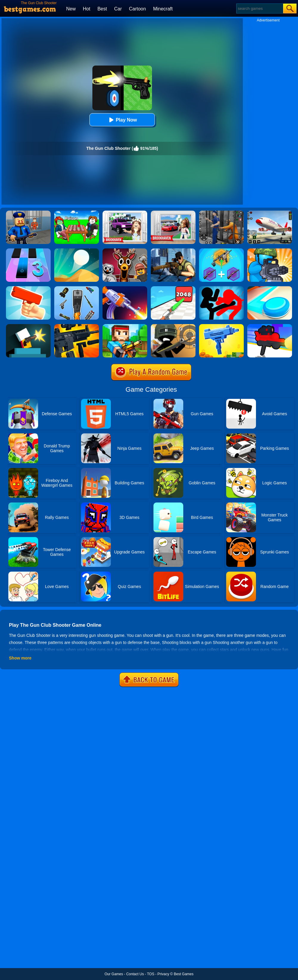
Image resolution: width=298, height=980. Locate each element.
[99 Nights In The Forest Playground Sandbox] (125, 251)
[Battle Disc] (270, 288)
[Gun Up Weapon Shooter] (173, 288)
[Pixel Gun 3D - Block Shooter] (125, 326)
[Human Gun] (270, 326)
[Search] (259, 8)
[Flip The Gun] (125, 288)
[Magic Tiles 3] (28, 251)
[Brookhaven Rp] (173, 213)
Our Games (114, 974)
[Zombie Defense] (270, 251)
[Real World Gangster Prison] (221, 213)
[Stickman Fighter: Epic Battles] (221, 288)
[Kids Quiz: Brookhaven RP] (125, 213)
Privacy (163, 974)
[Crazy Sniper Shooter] (173, 326)
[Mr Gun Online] (28, 326)
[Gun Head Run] (77, 288)
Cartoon (138, 9)
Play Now (122, 120)
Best (102, 9)
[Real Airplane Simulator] (270, 213)
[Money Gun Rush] (28, 288)
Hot (87, 9)
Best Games (184, 974)
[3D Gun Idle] (221, 326)
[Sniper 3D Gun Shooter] (173, 251)
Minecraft (163, 9)
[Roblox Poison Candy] (77, 213)
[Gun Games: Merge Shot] (221, 251)
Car (118, 9)
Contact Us (135, 974)
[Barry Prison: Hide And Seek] (28, 213)
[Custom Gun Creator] (77, 326)
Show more (20, 658)
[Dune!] (77, 251)
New (71, 9)
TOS (150, 974)
